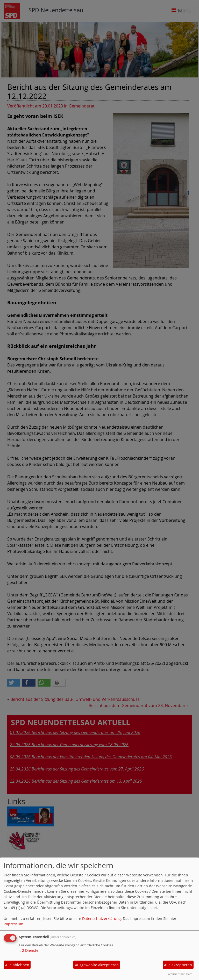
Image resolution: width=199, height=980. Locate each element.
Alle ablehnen (17, 965)
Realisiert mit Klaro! (180, 974)
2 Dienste (29, 950)
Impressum (13, 924)
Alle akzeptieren (178, 965)
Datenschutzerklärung (101, 918)
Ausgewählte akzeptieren (97, 965)
